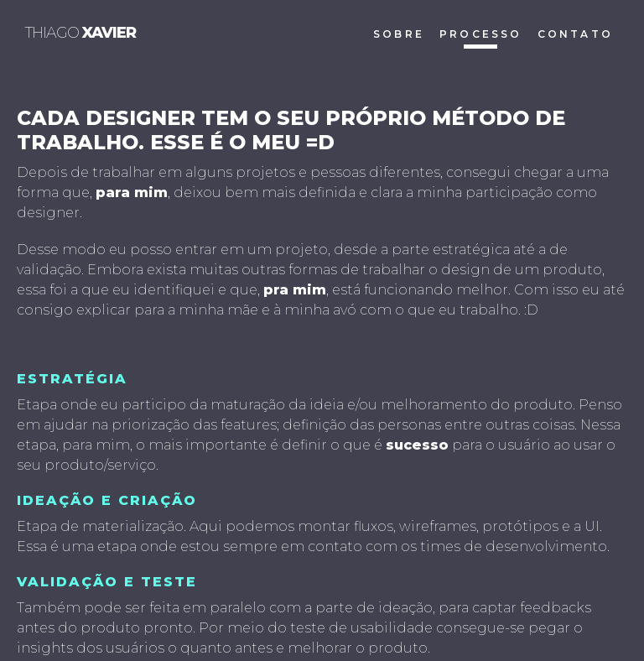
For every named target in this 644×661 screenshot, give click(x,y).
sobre (399, 34)
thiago (80, 33)
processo (481, 34)
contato (575, 34)
